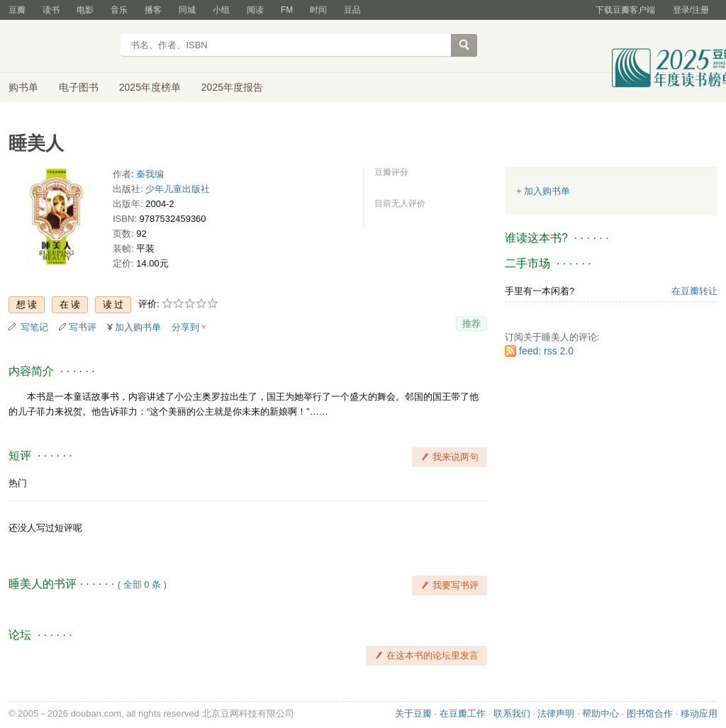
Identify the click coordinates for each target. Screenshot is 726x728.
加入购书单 (138, 327)
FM (287, 10)
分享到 (185, 327)
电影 (85, 10)
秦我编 (150, 174)
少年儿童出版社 (178, 189)
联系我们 (512, 713)
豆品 (352, 10)
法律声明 (556, 713)
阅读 (255, 10)
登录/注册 (691, 10)
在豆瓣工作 (463, 713)
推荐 (471, 324)
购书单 (23, 87)
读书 (51, 10)
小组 (221, 10)
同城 (187, 10)
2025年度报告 (232, 87)
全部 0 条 (142, 584)
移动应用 (699, 713)
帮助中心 (601, 713)
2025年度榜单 (150, 87)
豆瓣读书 (60, 47)
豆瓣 (17, 10)
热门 (18, 483)
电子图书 (79, 87)
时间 (318, 10)
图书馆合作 (650, 713)
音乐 (119, 10)
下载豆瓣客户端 (625, 10)
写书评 (83, 327)
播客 (153, 10)
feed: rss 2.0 (546, 351)
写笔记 (34, 327)
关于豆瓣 (413, 713)
